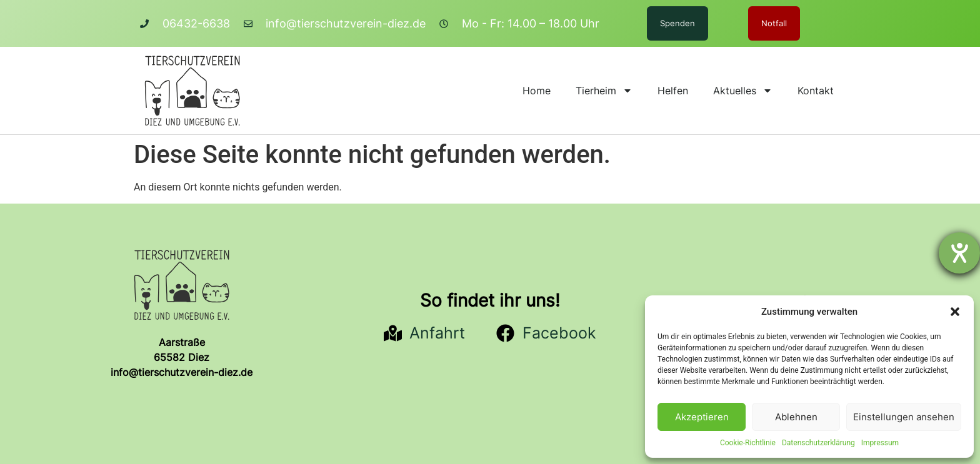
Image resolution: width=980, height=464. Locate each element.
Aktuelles (743, 91)
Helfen (673, 91)
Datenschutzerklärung (818, 443)
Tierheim (604, 91)
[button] (955, 312)
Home (537, 91)
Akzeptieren (702, 417)
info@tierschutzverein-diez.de (182, 372)
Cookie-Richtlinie (748, 443)
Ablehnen (796, 417)
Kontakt (816, 91)
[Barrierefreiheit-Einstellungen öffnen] (959, 253)
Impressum (880, 443)
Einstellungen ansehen (904, 417)
